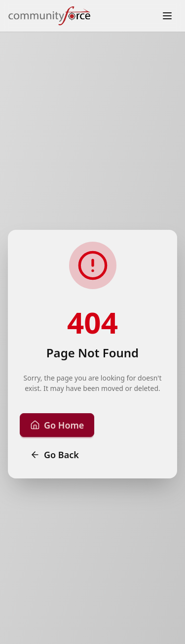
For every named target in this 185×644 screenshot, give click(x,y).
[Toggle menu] (167, 16)
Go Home (57, 425)
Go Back (55, 455)
